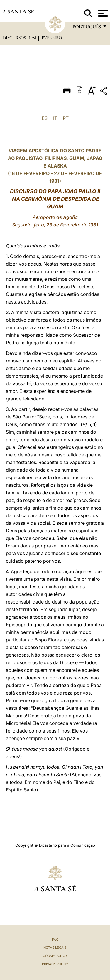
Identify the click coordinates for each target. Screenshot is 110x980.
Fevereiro (51, 38)
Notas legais (55, 948)
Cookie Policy (55, 956)
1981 (33, 38)
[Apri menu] (102, 13)
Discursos (15, 38)
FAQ (55, 939)
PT (66, 118)
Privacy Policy (55, 964)
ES (45, 118)
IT (55, 118)
